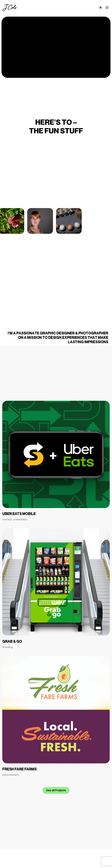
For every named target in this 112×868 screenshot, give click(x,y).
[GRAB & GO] (56, 589)
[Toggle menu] (107, 8)
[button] (56, 790)
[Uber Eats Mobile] (56, 461)
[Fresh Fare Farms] (56, 716)
